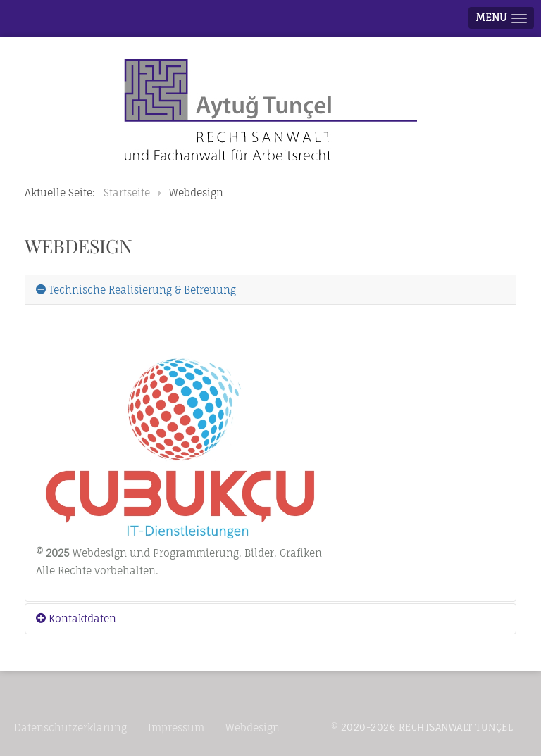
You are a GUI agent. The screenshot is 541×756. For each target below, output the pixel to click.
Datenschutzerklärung (70, 727)
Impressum (176, 727)
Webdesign (253, 727)
